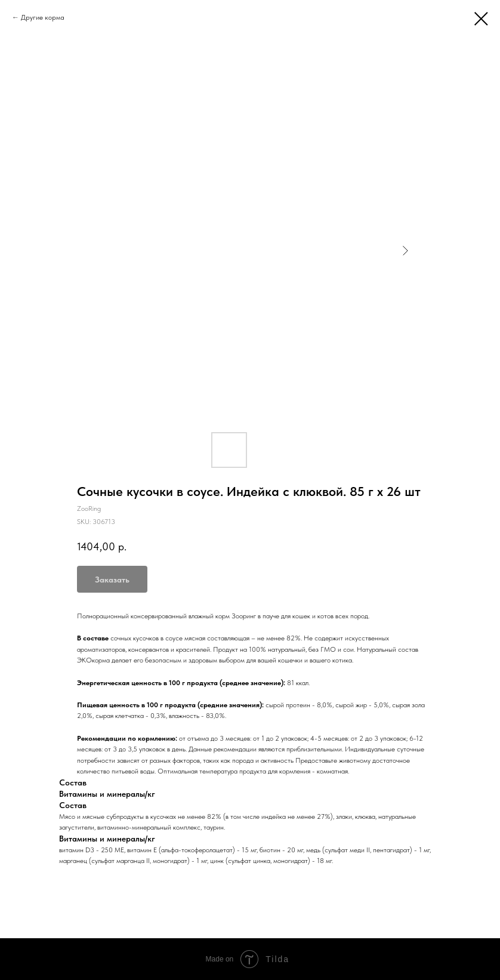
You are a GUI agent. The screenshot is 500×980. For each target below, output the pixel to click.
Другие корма (43, 17)
